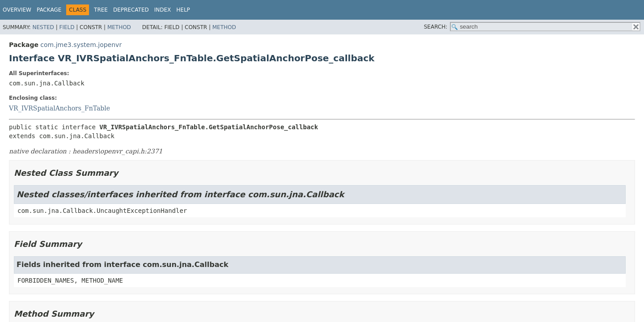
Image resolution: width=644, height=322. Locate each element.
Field (67, 27)
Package (49, 10)
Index (163, 10)
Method (119, 27)
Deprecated (131, 10)
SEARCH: (436, 27)
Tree (101, 10)
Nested (43, 27)
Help (183, 10)
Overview (17, 10)
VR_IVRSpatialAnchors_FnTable (59, 108)
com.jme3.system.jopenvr (81, 45)
